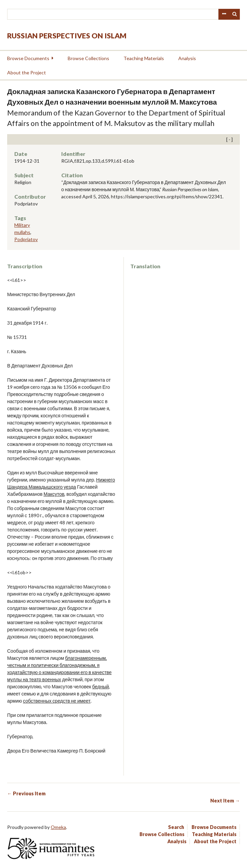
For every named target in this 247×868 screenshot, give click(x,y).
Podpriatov (26, 239)
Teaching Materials (144, 58)
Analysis (187, 58)
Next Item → (225, 801)
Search (235, 14)
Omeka (58, 827)
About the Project (27, 73)
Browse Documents (28, 58)
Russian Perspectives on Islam (67, 35)
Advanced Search (224, 14)
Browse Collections (88, 58)
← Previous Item (26, 793)
